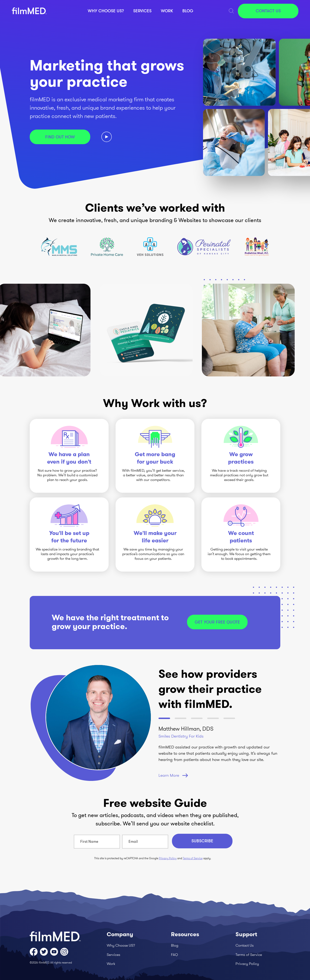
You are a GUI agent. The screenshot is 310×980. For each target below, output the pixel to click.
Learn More (173, 775)
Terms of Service (193, 858)
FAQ (174, 955)
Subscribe (202, 841)
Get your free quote (217, 622)
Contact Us (268, 11)
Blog (188, 11)
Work (167, 11)
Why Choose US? (106, 11)
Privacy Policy (168, 858)
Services (142, 11)
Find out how (60, 137)
